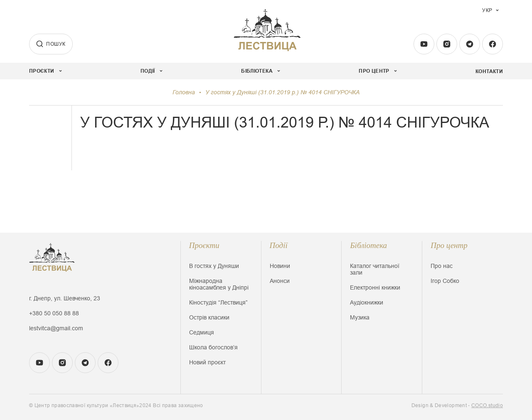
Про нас (442, 266)
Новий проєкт (207, 362)
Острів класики (209, 317)
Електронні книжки (375, 287)
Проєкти (204, 245)
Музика (360, 317)
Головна (184, 92)
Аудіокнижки (367, 302)
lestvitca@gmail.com (56, 328)
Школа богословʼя (213, 347)
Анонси (280, 281)
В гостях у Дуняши (214, 266)
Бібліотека (368, 245)
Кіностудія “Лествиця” (218, 302)
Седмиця (202, 332)
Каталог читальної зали (375, 269)
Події (279, 245)
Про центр (449, 245)
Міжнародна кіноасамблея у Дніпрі (219, 284)
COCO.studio (487, 405)
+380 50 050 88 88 (54, 313)
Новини (280, 266)
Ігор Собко (445, 281)
